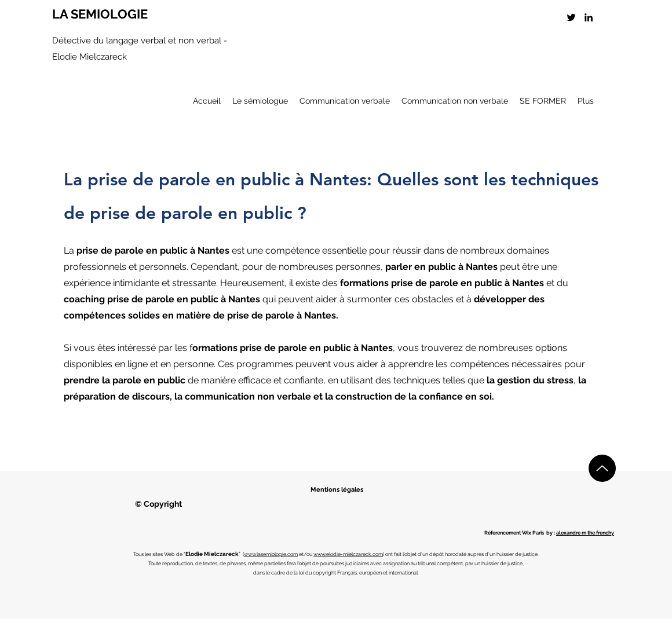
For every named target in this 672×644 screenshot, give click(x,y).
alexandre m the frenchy (585, 533)
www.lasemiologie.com (271, 554)
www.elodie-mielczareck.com (348, 554)
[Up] (602, 468)
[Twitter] (571, 17)
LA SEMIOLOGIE (100, 14)
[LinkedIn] (589, 17)
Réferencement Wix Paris (514, 533)
